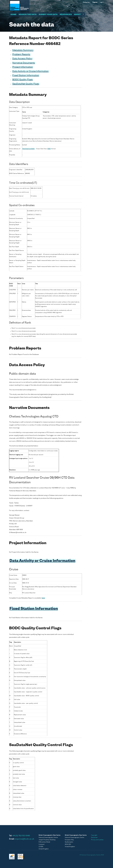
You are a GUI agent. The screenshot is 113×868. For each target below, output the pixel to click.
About (77, 15)
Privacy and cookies (97, 839)
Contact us (86, 2)
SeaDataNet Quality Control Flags (41, 745)
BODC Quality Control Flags (35, 628)
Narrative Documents (24, 63)
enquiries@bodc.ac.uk (24, 839)
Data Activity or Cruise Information (30, 71)
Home (14, 15)
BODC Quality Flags (23, 80)
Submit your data (48, 15)
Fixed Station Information (26, 76)
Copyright (94, 835)
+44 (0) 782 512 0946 (21, 835)
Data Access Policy (22, 59)
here (43, 598)
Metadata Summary (23, 50)
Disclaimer (94, 837)
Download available (28, 149)
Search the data (28, 15)
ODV (49, 149)
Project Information (23, 67)
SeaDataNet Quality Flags (26, 84)
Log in (102, 2)
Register (95, 2)
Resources (66, 15)
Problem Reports (21, 55)
